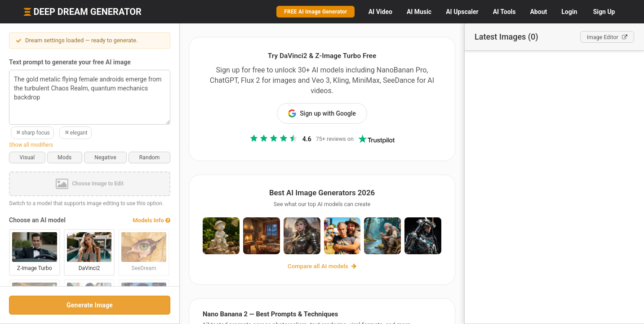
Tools (504, 12)
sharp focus (32, 133)
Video (380, 12)
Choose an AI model (37, 220)
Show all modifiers (31, 145)
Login (569, 12)
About (538, 12)
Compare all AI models (322, 266)
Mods (64, 157)
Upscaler (462, 12)
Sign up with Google (322, 113)
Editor (607, 37)
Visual (27, 157)
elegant (76, 133)
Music (419, 12)
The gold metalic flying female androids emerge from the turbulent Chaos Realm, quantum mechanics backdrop (90, 97)
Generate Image (90, 305)
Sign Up (604, 12)
